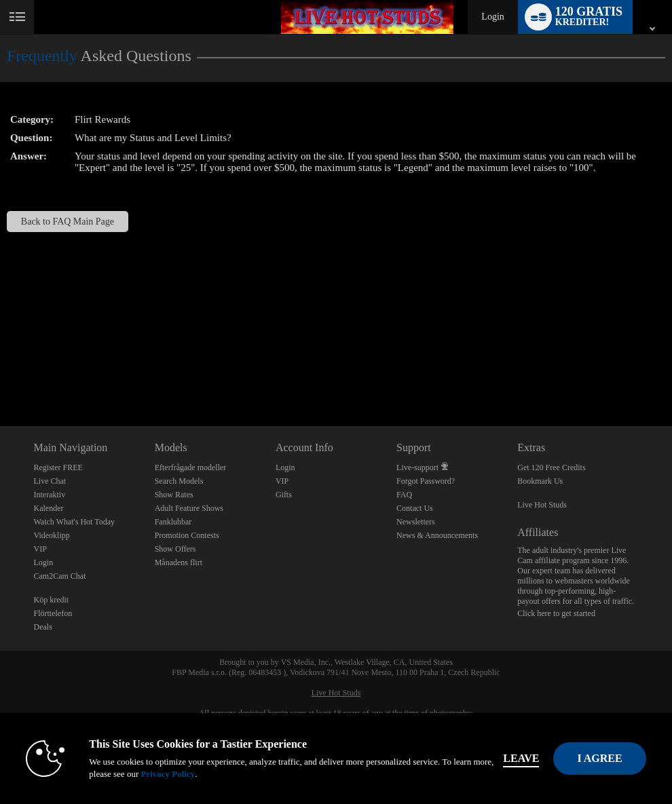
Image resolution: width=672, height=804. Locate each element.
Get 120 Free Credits (551, 467)
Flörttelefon (53, 613)
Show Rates (174, 495)
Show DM (0, 376)
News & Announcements (437, 535)
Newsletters (416, 522)
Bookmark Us (540, 481)
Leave (521, 758)
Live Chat (50, 481)
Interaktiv (50, 495)
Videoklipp (52, 535)
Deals (43, 627)
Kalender (49, 508)
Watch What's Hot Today (75, 522)
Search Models (179, 481)
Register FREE (58, 467)
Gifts (284, 495)
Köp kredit (52, 600)
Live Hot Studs (542, 505)
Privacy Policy (168, 774)
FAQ (404, 495)
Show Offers (175, 549)
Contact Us (415, 508)
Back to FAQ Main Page (68, 222)
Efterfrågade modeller (191, 467)
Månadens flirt (179, 562)
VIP (40, 549)
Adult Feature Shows (189, 508)
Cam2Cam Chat (60, 576)
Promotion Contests (187, 535)
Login (492, 17)
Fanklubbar (173, 522)
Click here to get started (556, 613)
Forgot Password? (426, 481)
